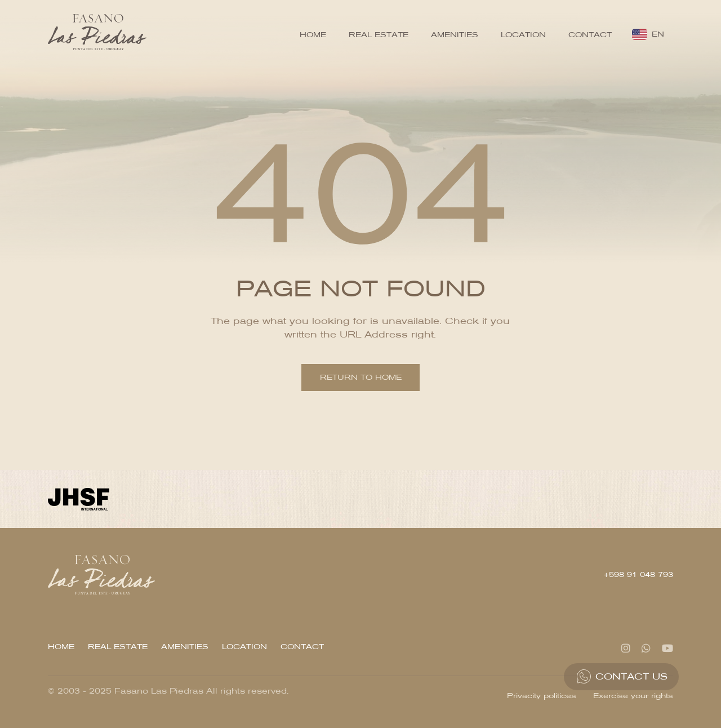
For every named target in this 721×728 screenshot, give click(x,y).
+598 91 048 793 (638, 574)
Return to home (361, 377)
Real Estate (379, 35)
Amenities (455, 35)
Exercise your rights (633, 696)
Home (313, 35)
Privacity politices (542, 696)
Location (523, 35)
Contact (590, 35)
